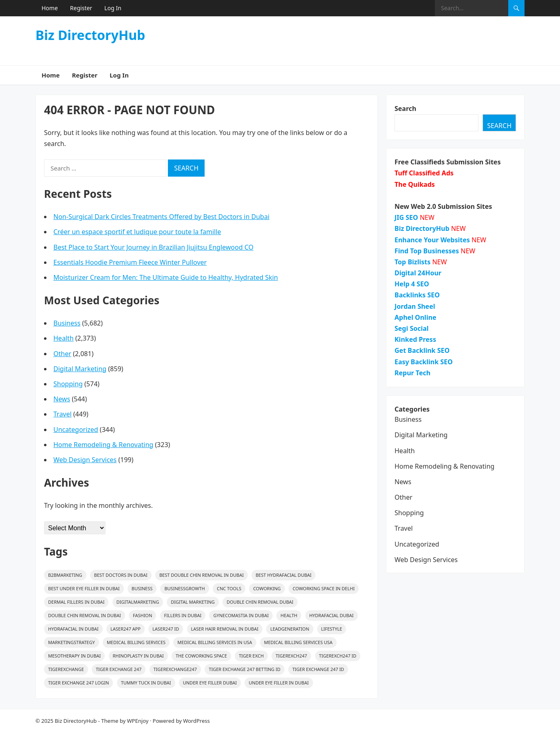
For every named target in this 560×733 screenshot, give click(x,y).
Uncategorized (76, 430)
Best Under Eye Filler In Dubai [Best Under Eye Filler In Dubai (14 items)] (84, 588)
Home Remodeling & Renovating (103, 445)
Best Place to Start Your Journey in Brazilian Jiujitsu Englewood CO (153, 247)
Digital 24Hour (418, 273)
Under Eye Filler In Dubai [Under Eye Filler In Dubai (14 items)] (279, 683)
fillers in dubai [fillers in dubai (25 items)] (183, 615)
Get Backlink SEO (422, 350)
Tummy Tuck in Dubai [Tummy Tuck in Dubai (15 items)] (146, 683)
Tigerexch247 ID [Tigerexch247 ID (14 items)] (338, 656)
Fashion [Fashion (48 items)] (142, 615)
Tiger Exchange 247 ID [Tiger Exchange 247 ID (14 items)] (318, 669)
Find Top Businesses (427, 251)
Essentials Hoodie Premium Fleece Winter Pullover (130, 262)
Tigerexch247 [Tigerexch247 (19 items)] (291, 656)
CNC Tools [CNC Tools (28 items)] (229, 588)
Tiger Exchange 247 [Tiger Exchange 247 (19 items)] (119, 669)
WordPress (196, 721)
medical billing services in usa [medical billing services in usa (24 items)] (215, 642)
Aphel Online (416, 317)
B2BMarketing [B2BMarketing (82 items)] (65, 575)
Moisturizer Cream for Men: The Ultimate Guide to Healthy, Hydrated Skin (166, 277)
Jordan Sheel (415, 306)
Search (405, 109)
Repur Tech (412, 373)
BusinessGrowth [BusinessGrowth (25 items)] (184, 588)
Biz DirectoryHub (90, 35)
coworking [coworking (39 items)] (267, 588)
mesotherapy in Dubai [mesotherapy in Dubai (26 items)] (74, 656)
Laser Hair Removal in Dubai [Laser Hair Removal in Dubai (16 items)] (225, 629)
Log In (113, 8)
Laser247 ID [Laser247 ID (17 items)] (166, 629)
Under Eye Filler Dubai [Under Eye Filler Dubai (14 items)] (210, 683)
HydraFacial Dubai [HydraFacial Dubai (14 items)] (332, 615)
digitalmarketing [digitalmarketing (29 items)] (138, 602)
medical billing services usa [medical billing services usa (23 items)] (298, 642)
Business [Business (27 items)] (142, 588)
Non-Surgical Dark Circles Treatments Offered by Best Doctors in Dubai (161, 217)
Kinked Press (415, 339)
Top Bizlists (412, 262)
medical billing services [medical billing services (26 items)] (136, 642)
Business (67, 323)
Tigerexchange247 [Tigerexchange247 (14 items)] (175, 669)
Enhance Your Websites (432, 240)
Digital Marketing (80, 369)
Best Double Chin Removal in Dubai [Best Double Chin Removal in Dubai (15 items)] (202, 575)
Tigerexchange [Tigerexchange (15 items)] (66, 669)
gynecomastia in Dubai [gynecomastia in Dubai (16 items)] (241, 615)
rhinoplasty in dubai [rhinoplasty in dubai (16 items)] (138, 656)
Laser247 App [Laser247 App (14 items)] (126, 629)
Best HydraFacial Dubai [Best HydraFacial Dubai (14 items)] (283, 575)
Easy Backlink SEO (424, 362)
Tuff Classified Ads (424, 173)
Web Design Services (85, 460)
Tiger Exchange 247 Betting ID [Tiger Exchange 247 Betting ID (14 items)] (245, 669)
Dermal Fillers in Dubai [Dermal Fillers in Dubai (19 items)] (76, 602)
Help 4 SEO (412, 284)
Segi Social (412, 328)
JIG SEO (406, 217)
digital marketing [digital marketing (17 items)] (193, 602)
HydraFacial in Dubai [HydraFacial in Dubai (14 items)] (73, 629)
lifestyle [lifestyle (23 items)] (332, 629)
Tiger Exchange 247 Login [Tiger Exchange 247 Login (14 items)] (78, 683)
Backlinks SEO (417, 295)
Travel (63, 414)
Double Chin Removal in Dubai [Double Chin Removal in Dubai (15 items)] (85, 615)
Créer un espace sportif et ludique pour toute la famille (137, 232)
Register (81, 8)
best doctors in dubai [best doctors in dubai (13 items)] (121, 575)
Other (62, 354)
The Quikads (415, 184)
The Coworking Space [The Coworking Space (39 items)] (201, 656)
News (62, 399)
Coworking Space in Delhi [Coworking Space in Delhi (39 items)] (324, 588)
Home (50, 8)
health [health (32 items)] (289, 615)
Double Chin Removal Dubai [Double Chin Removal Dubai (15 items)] (260, 602)
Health (64, 338)
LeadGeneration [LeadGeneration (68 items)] (290, 629)
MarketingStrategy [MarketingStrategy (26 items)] (72, 642)
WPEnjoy (138, 721)
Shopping (68, 384)
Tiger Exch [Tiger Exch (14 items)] (251, 656)
